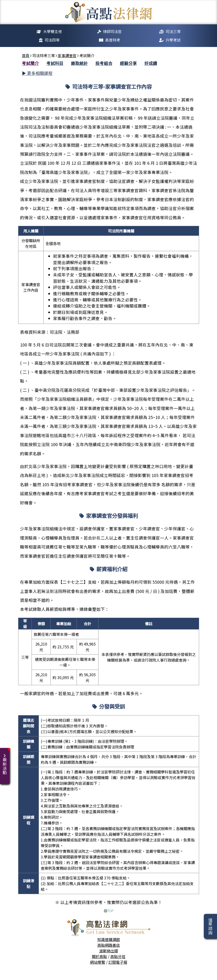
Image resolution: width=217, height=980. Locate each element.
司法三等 (173, 31)
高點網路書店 (109, 945)
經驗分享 (128, 63)
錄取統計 (79, 63)
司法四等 (52, 40)
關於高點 (99, 956)
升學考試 (173, 40)
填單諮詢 (210, 926)
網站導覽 (98, 962)
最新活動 (6, 761)
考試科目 (55, 63)
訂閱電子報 (118, 962)
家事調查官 (67, 55)
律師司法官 (112, 31)
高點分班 (118, 956)
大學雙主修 (53, 31)
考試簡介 (30, 63)
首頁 (26, 55)
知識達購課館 (109, 939)
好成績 (151, 63)
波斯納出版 (109, 951)
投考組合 (104, 63)
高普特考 (113, 40)
